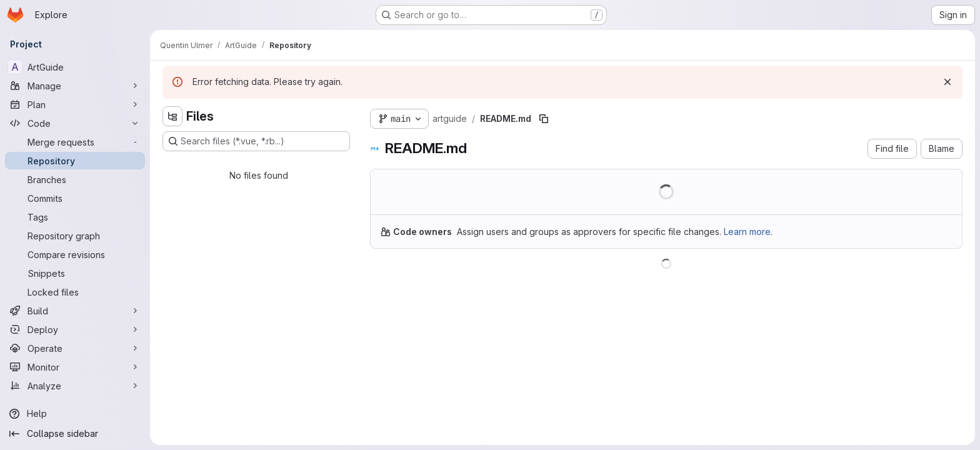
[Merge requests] (75, 142)
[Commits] (75, 198)
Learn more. (748, 232)
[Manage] (75, 86)
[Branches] (75, 179)
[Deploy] (75, 329)
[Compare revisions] (75, 254)
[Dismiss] (947, 82)
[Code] (75, 123)
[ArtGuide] (75, 67)
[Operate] (75, 348)
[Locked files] (75, 292)
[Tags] (75, 217)
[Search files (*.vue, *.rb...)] (256, 141)
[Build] (75, 311)
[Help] (75, 414)
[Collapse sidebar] (75, 434)
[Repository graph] (75, 236)
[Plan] (75, 104)
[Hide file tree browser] (172, 116)
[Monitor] (75, 367)
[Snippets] (75, 273)
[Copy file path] (544, 119)
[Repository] (75, 161)
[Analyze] (75, 386)
